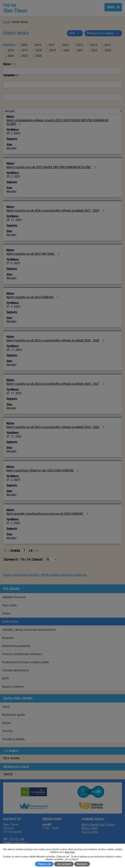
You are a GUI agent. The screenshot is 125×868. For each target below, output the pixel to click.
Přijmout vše (44, 864)
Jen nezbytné (64, 864)
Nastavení (82, 864)
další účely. (70, 852)
